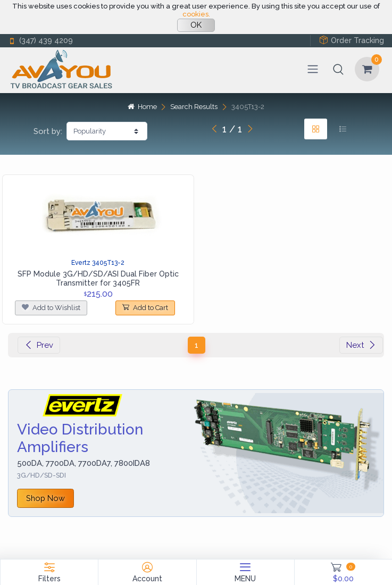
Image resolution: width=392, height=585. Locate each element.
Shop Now (45, 498)
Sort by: (48, 131)
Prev (39, 345)
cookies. (196, 14)
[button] (338, 69)
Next (361, 345)
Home (142, 107)
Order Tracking (352, 40)
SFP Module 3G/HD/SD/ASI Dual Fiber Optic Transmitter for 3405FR (98, 278)
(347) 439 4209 (40, 41)
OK (196, 25)
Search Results (194, 107)
